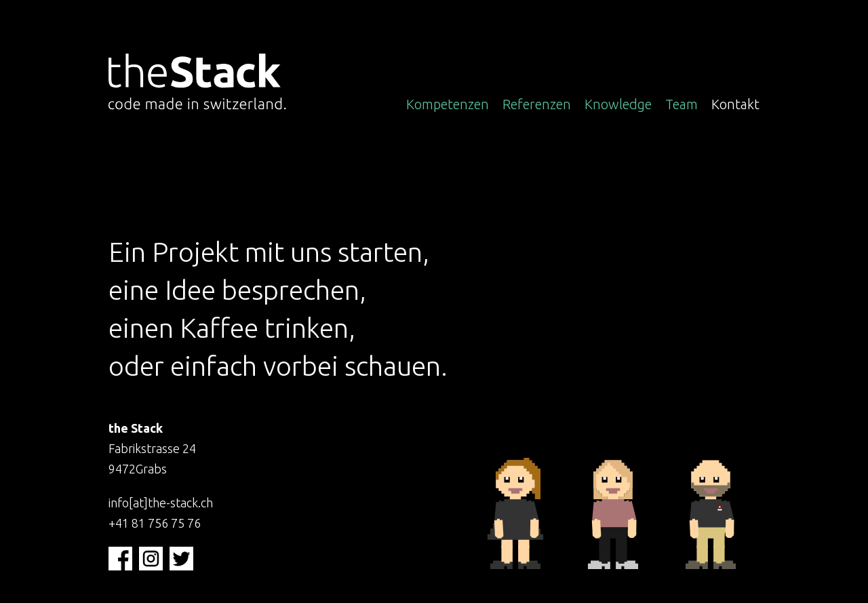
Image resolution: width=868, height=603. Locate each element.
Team (682, 104)
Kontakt (735, 104)
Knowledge (618, 104)
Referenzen (537, 104)
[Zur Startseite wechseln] (202, 84)
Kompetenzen (448, 104)
